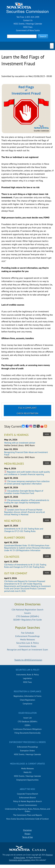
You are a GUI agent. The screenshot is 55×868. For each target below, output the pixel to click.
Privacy (27, 834)
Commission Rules (27, 646)
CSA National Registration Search (28, 610)
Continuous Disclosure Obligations (28, 729)
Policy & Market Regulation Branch (27, 801)
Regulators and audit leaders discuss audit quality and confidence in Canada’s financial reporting (27, 473)
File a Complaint (28, 408)
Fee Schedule (27, 633)
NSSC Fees (28, 27)
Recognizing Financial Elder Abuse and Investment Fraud (26, 453)
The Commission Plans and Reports (28, 815)
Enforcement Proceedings (27, 636)
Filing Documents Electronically (27, 733)
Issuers (27, 613)
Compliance (27, 704)
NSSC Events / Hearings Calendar (28, 24)
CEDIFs (27, 725)
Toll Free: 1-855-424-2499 (28, 17)
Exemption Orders (27, 751)
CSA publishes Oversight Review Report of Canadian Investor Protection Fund (24, 492)
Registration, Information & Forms (28, 696)
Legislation (27, 678)
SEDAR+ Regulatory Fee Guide (27, 620)
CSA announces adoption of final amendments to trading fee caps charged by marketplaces (27, 501)
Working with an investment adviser (20, 443)
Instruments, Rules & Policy (28, 675)
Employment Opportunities (27, 780)
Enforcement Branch (27, 798)
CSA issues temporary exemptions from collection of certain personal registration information (27, 483)
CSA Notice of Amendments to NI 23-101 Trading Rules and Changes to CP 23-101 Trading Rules (25, 566)
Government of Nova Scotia (28, 30)
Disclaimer (27, 830)
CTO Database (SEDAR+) (27, 616)
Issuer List (27, 718)
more (47, 434)
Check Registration (28, 413)
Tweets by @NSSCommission (28, 660)
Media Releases (27, 639)
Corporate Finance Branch (27, 794)
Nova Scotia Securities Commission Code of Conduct (27, 819)
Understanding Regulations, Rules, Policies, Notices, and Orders (27, 810)
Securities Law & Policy (27, 643)
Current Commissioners (27, 805)
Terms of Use (27, 837)
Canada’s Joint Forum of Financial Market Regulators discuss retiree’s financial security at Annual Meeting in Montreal (24, 512)
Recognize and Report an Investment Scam (27, 650)
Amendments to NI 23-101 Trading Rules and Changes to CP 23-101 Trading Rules (24, 530)
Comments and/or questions (20, 860)
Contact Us (28, 20)
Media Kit (28, 772)
